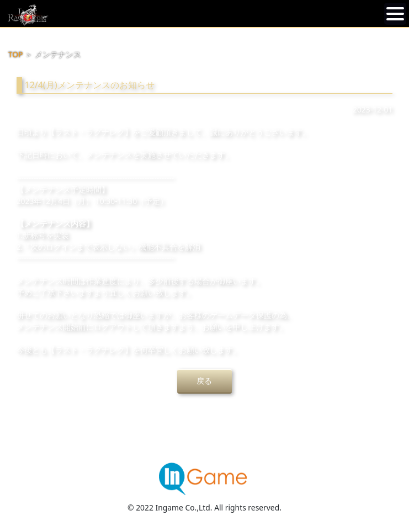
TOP (16, 54)
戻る (204, 381)
